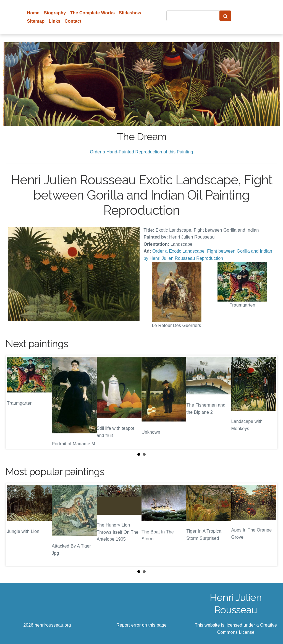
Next (269, 402)
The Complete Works (92, 13)
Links (55, 21)
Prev (14, 402)
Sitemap (36, 21)
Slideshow (130, 13)
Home (33, 13)
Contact (73, 21)
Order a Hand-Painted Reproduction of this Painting (141, 152)
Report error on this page (141, 625)
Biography (55, 13)
